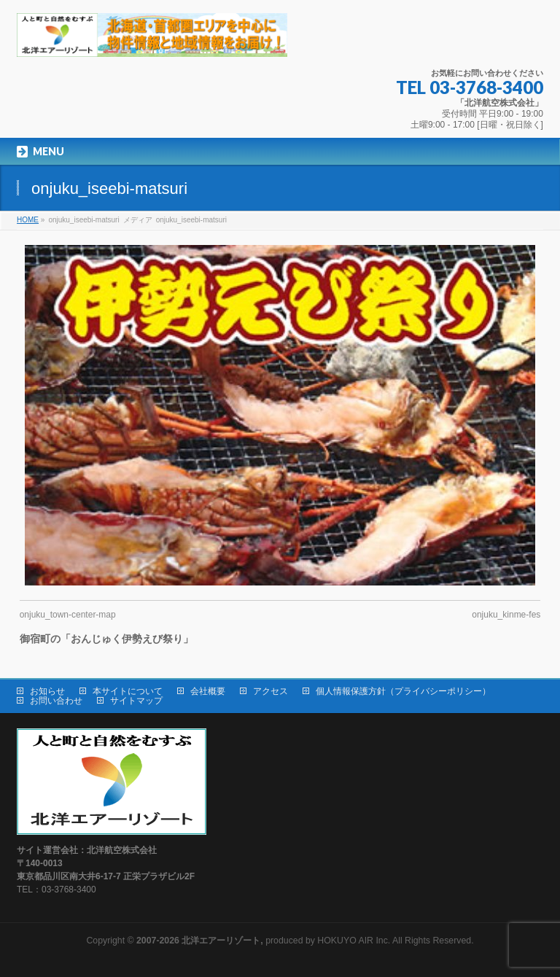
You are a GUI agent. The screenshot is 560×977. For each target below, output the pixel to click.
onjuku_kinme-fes (506, 615)
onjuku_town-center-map (68, 615)
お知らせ (47, 691)
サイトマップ (136, 701)
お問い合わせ (56, 701)
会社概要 (208, 691)
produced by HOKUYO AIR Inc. (263, 941)
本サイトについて (128, 691)
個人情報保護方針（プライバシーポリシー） (403, 691)
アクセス (271, 691)
